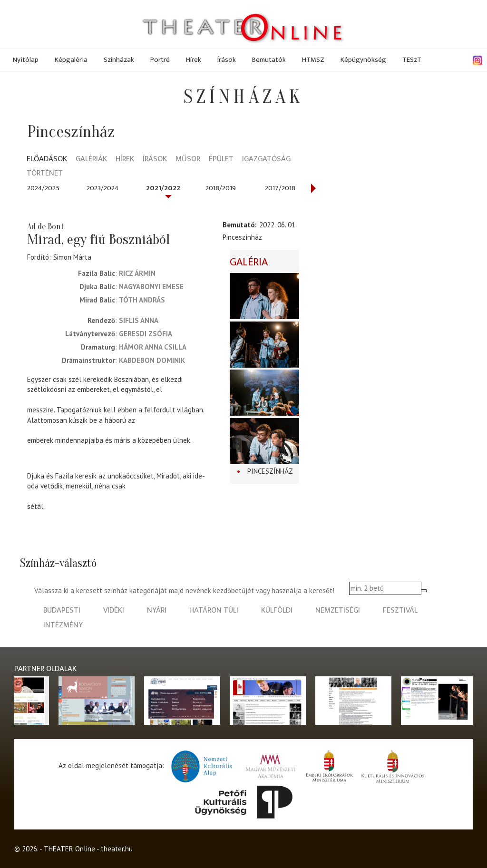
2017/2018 (280, 188)
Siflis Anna (139, 320)
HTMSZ (313, 60)
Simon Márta (72, 257)
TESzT (412, 60)
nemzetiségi (338, 610)
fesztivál (400, 610)
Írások (227, 60)
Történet (45, 174)
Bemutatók (269, 60)
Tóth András (142, 300)
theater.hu (117, 849)
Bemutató (239, 225)
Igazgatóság (266, 160)
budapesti (62, 610)
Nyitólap (26, 60)
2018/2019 (221, 188)
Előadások (47, 160)
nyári (157, 610)
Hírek (194, 60)
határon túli (214, 610)
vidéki (114, 610)
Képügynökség (363, 60)
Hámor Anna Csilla (153, 347)
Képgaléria (71, 60)
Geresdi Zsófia (146, 334)
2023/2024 (102, 188)
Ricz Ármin (137, 273)
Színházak (119, 60)
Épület (221, 160)
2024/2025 (43, 188)
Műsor (188, 160)
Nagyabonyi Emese (151, 287)
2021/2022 (163, 188)
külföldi (277, 610)
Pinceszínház (270, 471)
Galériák (91, 160)
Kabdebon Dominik (152, 360)
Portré (160, 60)
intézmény (63, 625)
